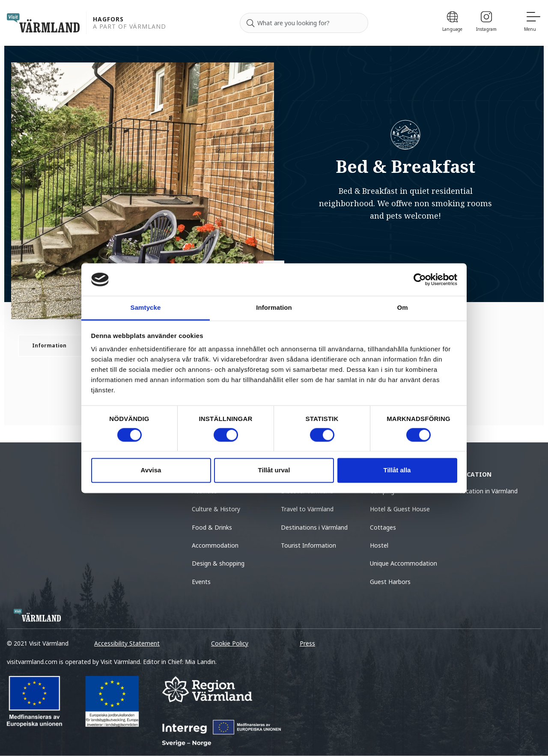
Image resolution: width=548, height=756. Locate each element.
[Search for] (304, 23)
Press (307, 643)
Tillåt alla (397, 470)
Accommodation (215, 545)
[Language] (452, 23)
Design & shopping (218, 563)
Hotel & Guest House (400, 509)
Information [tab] (274, 308)
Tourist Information (308, 545)
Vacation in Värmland (488, 491)
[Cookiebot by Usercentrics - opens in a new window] (420, 279)
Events (201, 582)
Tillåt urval (274, 470)
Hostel (379, 545)
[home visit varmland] (43, 23)
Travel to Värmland (307, 509)
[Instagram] (486, 23)
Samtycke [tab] (146, 308)
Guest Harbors (390, 582)
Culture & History (216, 509)
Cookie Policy (230, 643)
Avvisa (151, 470)
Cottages (383, 527)
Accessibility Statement (127, 643)
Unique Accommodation (404, 563)
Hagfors (108, 19)
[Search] (250, 23)
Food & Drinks (212, 527)
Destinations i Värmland (314, 527)
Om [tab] (402, 308)
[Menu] (533, 23)
